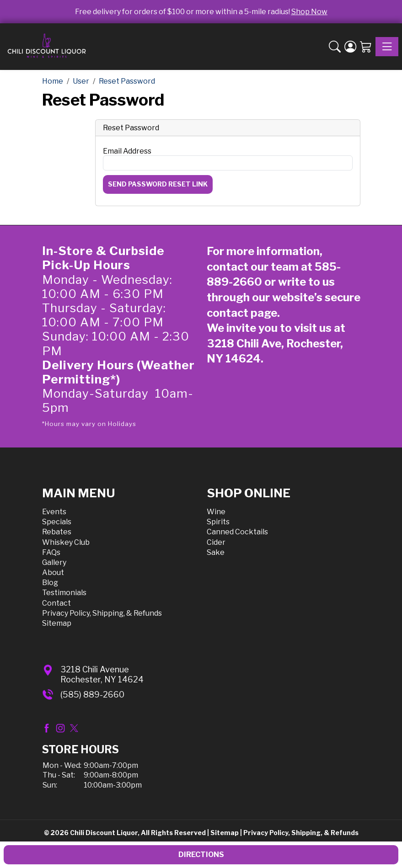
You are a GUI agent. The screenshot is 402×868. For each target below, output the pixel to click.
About (53, 572)
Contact (56, 603)
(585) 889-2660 (92, 695)
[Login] (350, 47)
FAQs (51, 552)
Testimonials (64, 593)
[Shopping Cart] (366, 47)
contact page (242, 313)
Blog (50, 583)
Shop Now (309, 12)
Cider (216, 542)
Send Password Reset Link (158, 184)
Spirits (218, 522)
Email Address (127, 151)
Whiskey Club (66, 542)
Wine (216, 512)
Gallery (54, 562)
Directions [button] (201, 855)
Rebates (57, 532)
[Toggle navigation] (387, 47)
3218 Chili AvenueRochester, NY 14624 (102, 674)
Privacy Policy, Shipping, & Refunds (102, 613)
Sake (216, 552)
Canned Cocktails (237, 532)
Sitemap (57, 623)
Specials (57, 522)
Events (54, 512)
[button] (335, 47)
